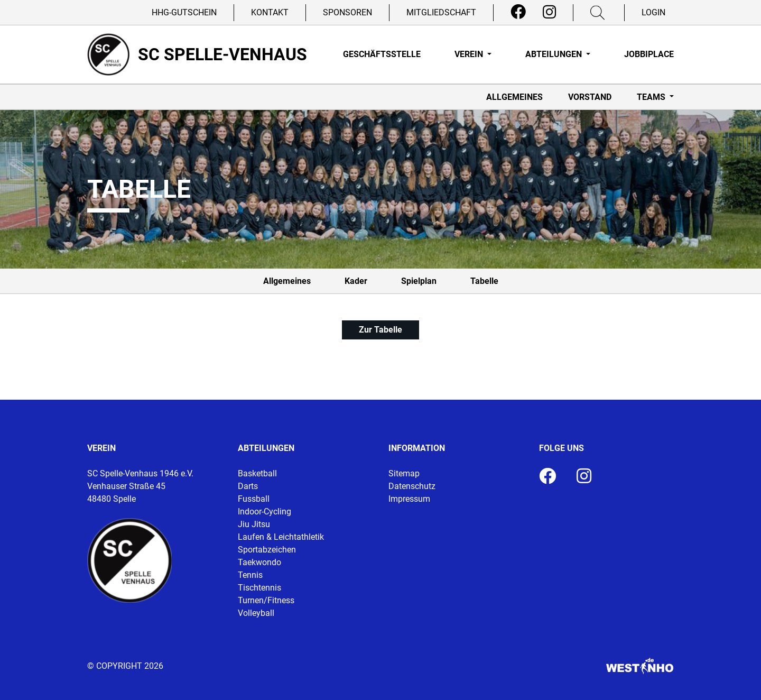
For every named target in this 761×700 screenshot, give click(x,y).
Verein (470, 54)
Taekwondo (259, 562)
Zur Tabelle (380, 330)
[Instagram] (549, 12)
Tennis (250, 575)
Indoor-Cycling (265, 512)
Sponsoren (347, 12)
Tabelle (484, 281)
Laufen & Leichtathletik (281, 537)
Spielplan (419, 281)
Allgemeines (514, 97)
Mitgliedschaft (441, 12)
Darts (248, 486)
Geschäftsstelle (382, 54)
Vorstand (590, 97)
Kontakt (270, 12)
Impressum (409, 499)
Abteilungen (555, 54)
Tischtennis (259, 588)
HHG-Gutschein (184, 12)
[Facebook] (518, 12)
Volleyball (256, 613)
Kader (356, 281)
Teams (652, 97)
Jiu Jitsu (254, 524)
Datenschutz (412, 486)
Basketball (257, 473)
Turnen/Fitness (266, 600)
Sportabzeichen (267, 550)
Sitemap (404, 473)
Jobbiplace (649, 54)
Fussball (254, 499)
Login (653, 12)
